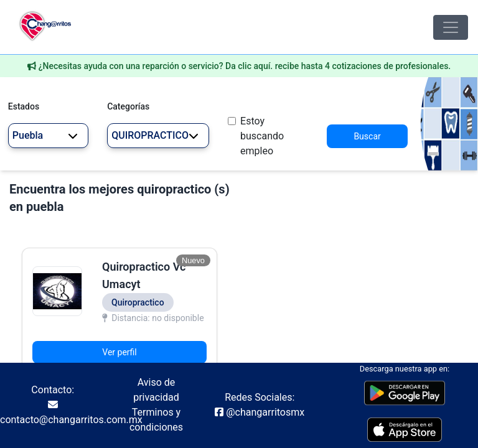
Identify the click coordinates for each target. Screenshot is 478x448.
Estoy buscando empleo (262, 136)
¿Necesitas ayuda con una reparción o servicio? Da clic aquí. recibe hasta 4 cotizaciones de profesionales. (245, 66)
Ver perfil (119, 352)
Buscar (367, 136)
